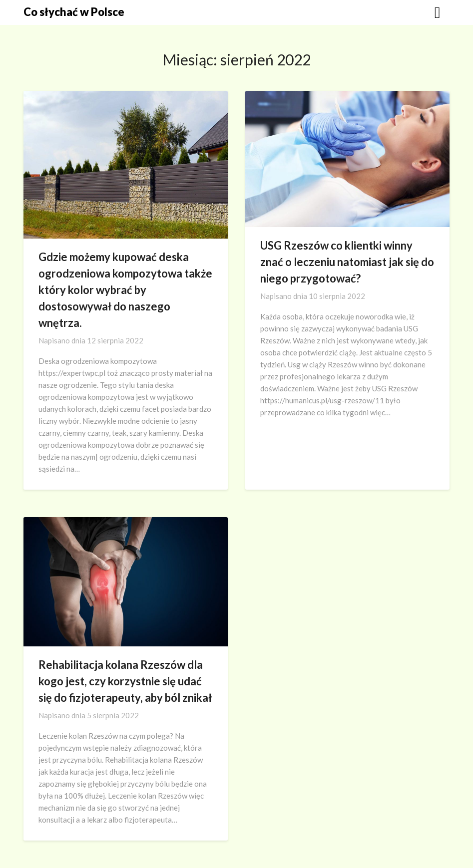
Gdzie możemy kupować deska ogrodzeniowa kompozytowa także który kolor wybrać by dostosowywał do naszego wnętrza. (125, 290)
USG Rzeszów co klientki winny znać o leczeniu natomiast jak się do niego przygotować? (347, 262)
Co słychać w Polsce (74, 12)
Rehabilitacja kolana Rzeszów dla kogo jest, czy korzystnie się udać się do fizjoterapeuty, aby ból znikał (125, 681)
